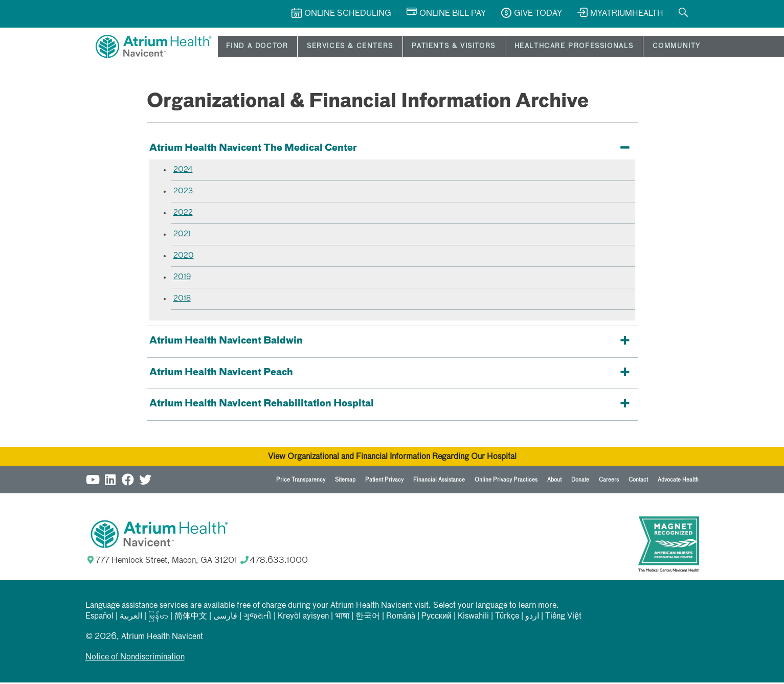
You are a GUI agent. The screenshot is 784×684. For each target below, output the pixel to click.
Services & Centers (330, 47)
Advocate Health (678, 481)
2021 (182, 236)
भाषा (342, 618)
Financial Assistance (439, 481)
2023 (183, 193)
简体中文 (191, 618)
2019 (182, 279)
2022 (183, 214)
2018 (182, 300)
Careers (609, 481)
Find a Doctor (247, 47)
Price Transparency (301, 481)
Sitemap (345, 481)
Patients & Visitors (423, 47)
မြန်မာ (158, 618)
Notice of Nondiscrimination (135, 659)
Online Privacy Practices (506, 481)
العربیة (131, 618)
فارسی (225, 618)
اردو (532, 618)
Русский (436, 618)
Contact (638, 481)
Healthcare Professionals (533, 47)
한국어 (368, 618)
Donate (580, 481)
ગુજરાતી (257, 618)
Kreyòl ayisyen (303, 618)
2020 (184, 257)
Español (99, 618)
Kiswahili (473, 618)
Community (626, 47)
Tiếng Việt (563, 618)
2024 (183, 171)
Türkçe (507, 618)
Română (401, 618)
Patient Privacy (384, 481)
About (554, 481)
